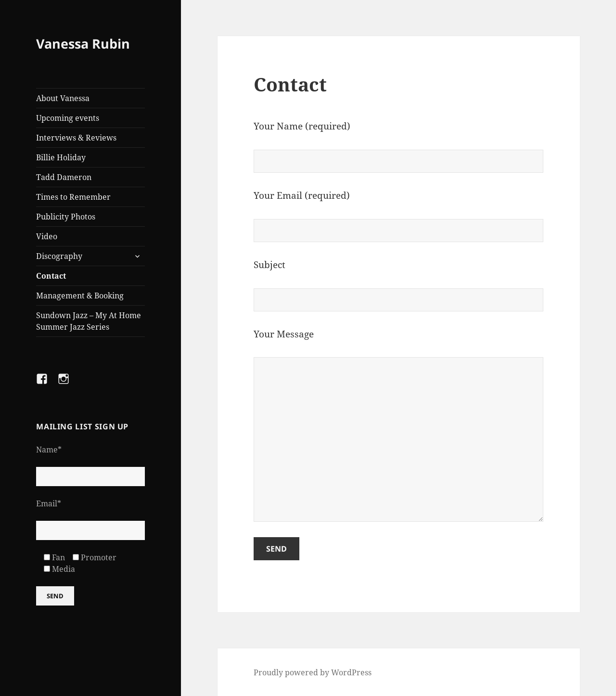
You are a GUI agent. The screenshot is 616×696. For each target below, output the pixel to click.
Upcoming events (68, 118)
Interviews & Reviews (76, 138)
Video (47, 236)
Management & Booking (80, 296)
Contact (51, 276)
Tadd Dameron (64, 177)
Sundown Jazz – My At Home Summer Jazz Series (89, 321)
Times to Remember (73, 197)
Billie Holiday (61, 157)
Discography (59, 256)
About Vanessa (63, 98)
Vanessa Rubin (83, 44)
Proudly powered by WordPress (313, 672)
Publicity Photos (66, 217)
